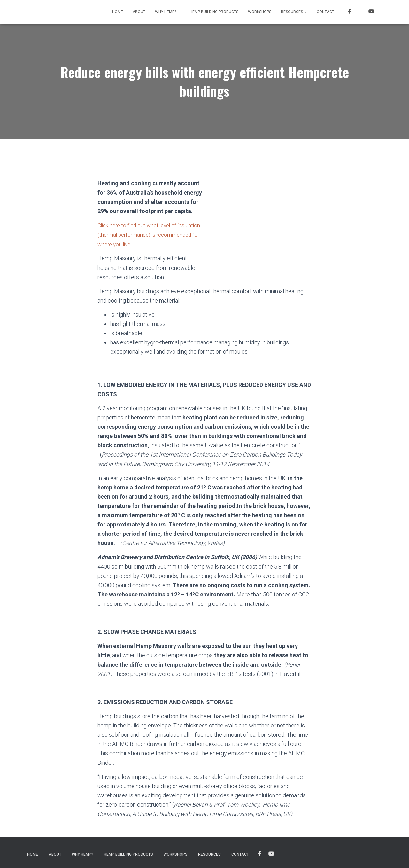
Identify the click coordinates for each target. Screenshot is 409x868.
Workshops (260, 12)
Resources (294, 12)
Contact (328, 12)
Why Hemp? (168, 12)
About (139, 12)
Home (118, 12)
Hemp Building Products (214, 12)
